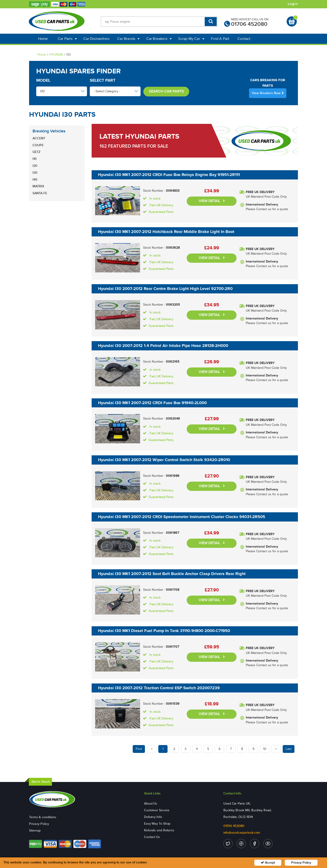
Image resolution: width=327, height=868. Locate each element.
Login (293, 4)
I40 (35, 180)
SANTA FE (40, 193)
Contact (244, 39)
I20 (35, 166)
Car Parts (67, 39)
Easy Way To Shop (157, 824)
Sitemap (35, 831)
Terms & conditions (43, 817)
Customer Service (157, 810)
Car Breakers (159, 39)
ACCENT (39, 138)
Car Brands (128, 39)
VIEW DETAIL (212, 201)
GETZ (36, 152)
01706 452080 (249, 24)
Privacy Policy (39, 824)
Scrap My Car (191, 39)
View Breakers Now (268, 93)
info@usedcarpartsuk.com (242, 833)
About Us (151, 804)
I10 (35, 159)
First (139, 749)
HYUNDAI (56, 55)
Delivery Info (153, 817)
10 (265, 749)
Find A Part (220, 39)
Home (43, 39)
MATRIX (38, 186)
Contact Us (152, 837)
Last (289, 749)
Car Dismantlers (96, 39)
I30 (35, 173)
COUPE (38, 145)
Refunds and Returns (159, 830)
